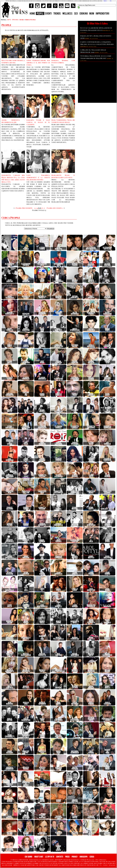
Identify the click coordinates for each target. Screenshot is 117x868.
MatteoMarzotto (42, 655)
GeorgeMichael (75, 508)
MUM (92, 14)
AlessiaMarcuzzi (91, 265)
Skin (107, 801)
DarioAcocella (91, 395)
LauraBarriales (58, 573)
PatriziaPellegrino (75, 720)
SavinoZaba (75, 785)
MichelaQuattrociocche (58, 671)
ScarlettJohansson (91, 785)
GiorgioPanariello (58, 525)
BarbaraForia (58, 313)
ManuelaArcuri (10, 622)
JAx (42, 557)
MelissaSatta (91, 655)
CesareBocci (10, 362)
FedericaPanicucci (107, 460)
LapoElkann (42, 573)
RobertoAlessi (42, 768)
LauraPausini (91, 573)
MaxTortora (58, 655)
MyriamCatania (75, 687)
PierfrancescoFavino (107, 720)
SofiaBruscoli (10, 817)
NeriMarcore (10, 703)
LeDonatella (10, 590)
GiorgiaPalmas (10, 525)
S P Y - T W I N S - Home (16, 20)
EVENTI (48, 14)
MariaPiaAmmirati (107, 621)
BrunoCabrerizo (91, 330)
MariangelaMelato (26, 638)
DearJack (26, 411)
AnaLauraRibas (42, 280)
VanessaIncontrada (42, 833)
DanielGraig (42, 395)
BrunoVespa (107, 330)
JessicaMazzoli (75, 557)
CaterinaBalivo (75, 346)
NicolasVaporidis (42, 703)
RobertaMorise (26, 768)
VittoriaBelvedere (10, 850)
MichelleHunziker (91, 671)
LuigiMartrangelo (42, 606)
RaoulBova (58, 752)
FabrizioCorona (58, 460)
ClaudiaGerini (10, 378)
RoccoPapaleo (75, 768)
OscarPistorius (75, 703)
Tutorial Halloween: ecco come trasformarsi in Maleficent (96, 57)
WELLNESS (67, 14)
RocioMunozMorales (91, 768)
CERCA (92, 857)
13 (35, 208)
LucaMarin (107, 590)
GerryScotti (91, 508)
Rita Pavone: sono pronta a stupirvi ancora (13, 61)
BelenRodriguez (75, 313)
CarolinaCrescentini (58, 346)
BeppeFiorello (10, 330)
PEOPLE (40, 14)
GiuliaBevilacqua (91, 525)
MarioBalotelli (91, 638)
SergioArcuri (42, 801)
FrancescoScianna (107, 492)
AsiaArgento (91, 297)
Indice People (30, 20)
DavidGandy (107, 395)
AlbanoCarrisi (42, 248)
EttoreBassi (91, 443)
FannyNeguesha (75, 460)
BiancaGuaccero (26, 330)
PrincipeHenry (26, 752)
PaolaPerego (91, 703)
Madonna (107, 606)
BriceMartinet (58, 330)
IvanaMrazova (26, 557)
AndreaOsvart (75, 281)
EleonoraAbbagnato (42, 427)
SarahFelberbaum (42, 785)
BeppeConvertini (107, 313)
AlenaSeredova (75, 248)
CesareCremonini (26, 362)
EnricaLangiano (58, 443)
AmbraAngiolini (26, 281)
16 (42, 208)
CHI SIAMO (28, 857)
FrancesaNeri (10, 492)
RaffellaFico (42, 752)
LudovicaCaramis (26, 606)
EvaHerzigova (10, 460)
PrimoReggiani (10, 752)
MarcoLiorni (58, 622)
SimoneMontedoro (91, 801)
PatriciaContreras (58, 720)
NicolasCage (26, 703)
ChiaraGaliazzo (91, 362)
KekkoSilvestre (10, 573)
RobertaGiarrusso (10, 768)
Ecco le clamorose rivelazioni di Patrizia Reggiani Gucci (96, 29)
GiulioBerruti (107, 525)
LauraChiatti (75, 573)
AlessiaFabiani (75, 265)
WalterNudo (42, 850)
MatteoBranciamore (26, 655)
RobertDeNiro (107, 751)
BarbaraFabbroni (42, 313)
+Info (105, 1)
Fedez (26, 476)
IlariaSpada (107, 541)
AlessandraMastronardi (91, 248)
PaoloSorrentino (26, 720)
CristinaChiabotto (10, 395)
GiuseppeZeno (26, 541)
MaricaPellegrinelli (58, 638)
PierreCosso (42, 736)
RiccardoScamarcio (75, 752)
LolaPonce (58, 590)
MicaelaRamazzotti (10, 671)
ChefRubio (42, 362)
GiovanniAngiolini (75, 525)
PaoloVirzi (42, 720)
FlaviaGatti (91, 476)
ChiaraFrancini (75, 362)
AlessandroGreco (10, 265)
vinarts (91, 834)
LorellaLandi (75, 590)
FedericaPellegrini (10, 476)
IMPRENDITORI (102, 14)
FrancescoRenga (91, 492)
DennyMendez (42, 411)
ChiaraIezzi (107, 362)
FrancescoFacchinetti (58, 492)
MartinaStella (10, 655)
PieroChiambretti (10, 736)
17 (44, 208)
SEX (76, 14)
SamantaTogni (10, 785)
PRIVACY (75, 857)
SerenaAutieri (10, 801)
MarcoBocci (42, 622)
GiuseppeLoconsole (10, 541)
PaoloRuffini (10, 720)
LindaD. (42, 590)
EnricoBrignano (75, 443)
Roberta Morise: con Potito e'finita (63, 61)
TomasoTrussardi (91, 817)
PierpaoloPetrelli (26, 736)
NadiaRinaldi (91, 687)
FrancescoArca (42, 492)
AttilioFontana (107, 297)
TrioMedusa (107, 817)
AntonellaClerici (26, 297)
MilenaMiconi (107, 671)
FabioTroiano (42, 460)
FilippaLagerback (58, 476)
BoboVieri (42, 330)
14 (37, 208)
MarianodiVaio (42, 638)
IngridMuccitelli (10, 557)
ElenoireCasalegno (26, 427)
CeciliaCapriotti (107, 346)
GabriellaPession (42, 508)
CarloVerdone (42, 346)
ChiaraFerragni (58, 362)
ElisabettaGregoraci (91, 427)
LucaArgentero (91, 590)
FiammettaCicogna (42, 476)
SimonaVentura (75, 801)
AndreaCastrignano (58, 281)
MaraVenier (26, 622)
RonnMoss (107, 768)
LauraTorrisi (107, 573)
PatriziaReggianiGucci (91, 719)
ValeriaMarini (26, 833)
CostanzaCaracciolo (75, 378)
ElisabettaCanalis (75, 427)
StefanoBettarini (26, 817)
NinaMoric (58, 703)
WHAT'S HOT (39, 857)
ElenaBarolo (91, 411)
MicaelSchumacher (107, 655)
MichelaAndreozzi (26, 671)
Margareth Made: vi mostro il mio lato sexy (63, 176)
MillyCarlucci (10, 687)
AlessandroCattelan (107, 248)
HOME (32, 14)
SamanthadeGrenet (26, 784)
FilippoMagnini (75, 476)
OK (111, 1)
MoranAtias (42, 687)
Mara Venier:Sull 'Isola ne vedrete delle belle (63, 121)
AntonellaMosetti (42, 297)
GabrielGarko (26, 508)
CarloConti (10, 346)
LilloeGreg (26, 589)
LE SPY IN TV (50, 857)
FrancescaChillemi (26, 492)
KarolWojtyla (91, 557)
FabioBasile (26, 460)
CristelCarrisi (91, 378)
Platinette (107, 736)
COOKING (84, 14)
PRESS (67, 857)
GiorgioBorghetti (42, 525)
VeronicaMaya (58, 833)
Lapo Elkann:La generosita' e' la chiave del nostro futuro (38, 177)
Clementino (58, 379)
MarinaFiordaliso (75, 638)
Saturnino (58, 785)
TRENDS (57, 14)
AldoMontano (58, 248)
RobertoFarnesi (58, 768)
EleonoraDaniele (58, 427)
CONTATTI (60, 857)
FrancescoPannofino (75, 492)
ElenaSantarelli (10, 427)
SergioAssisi (58, 801)
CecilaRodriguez (91, 346)
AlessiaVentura (107, 265)
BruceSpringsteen (75, 330)
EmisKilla (26, 443)
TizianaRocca (75, 817)
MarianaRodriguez (10, 638)
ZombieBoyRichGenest (58, 848)
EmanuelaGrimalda (107, 427)
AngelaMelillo (91, 281)
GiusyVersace (58, 541)
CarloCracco (26, 346)
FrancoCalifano (10, 508)
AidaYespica (26, 248)
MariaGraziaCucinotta (91, 621)
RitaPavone (91, 752)
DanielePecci (75, 395)
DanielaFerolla (58, 395)
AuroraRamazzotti (10, 313)
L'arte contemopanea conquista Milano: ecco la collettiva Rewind (97, 43)
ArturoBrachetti (75, 297)
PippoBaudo (91, 736)
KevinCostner (26, 573)
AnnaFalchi (107, 281)
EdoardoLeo (75, 411)
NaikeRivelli (107, 687)
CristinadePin (26, 394)
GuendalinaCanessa (75, 541)
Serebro (107, 785)
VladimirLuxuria (26, 850)
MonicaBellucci (26, 687)
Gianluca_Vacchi (107, 509)
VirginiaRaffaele (107, 833)
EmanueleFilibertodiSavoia (10, 442)
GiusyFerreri (42, 541)
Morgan (58, 688)
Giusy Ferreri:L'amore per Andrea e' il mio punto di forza (38, 63)
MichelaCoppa (42, 671)
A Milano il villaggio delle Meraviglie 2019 (93, 51)
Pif (75, 736)
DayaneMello (10, 411)
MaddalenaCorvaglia (91, 606)
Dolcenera (58, 411)
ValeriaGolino (10, 833)
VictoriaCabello (75, 833)
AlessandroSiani (58, 265)
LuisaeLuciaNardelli (58, 605)
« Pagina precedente (24, 208)
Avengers (26, 314)
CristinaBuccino (107, 378)
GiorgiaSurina (26, 525)
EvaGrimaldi (107, 443)
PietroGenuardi (58, 736)
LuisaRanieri (75, 606)
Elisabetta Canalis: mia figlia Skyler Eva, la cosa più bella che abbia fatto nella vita (13, 179)
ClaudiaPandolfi (26, 378)
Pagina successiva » (55, 208)
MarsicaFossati (107, 638)
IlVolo (91, 541)
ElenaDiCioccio (107, 410)
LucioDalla (10, 606)
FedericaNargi (91, 460)
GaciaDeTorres (58, 508)
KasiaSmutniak (107, 557)
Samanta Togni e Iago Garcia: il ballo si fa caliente (38, 122)
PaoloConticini (107, 703)
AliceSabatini (10, 281)
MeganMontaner (75, 655)
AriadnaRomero (58, 297)
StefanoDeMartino (42, 816)
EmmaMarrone (42, 443)
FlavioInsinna (107, 476)
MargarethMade (75, 622)
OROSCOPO (84, 857)
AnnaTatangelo (10, 297)
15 (40, 208)
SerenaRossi (26, 801)
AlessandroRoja (42, 265)
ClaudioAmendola (42, 378)
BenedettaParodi (91, 313)
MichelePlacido (75, 671)
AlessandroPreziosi (26, 265)
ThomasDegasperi (58, 817)
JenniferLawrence (58, 557)
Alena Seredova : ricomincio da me (13, 121)
